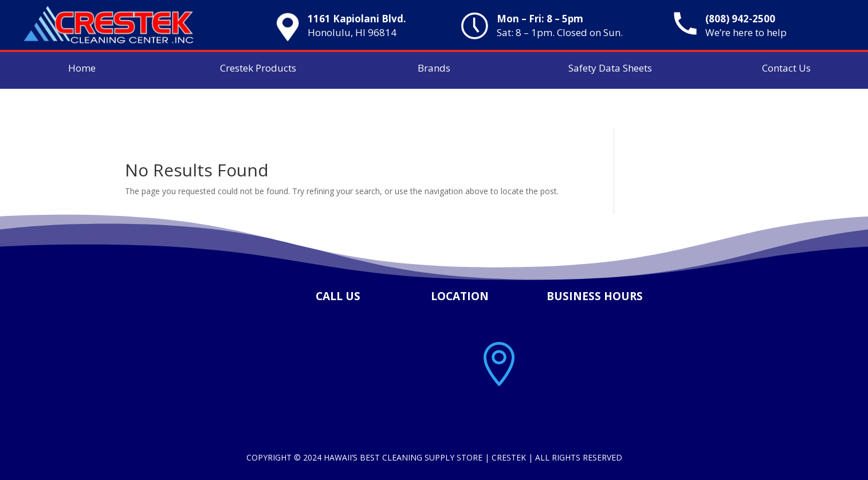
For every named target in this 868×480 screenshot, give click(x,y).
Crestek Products (258, 68)
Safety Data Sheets (610, 68)
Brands (434, 68)
